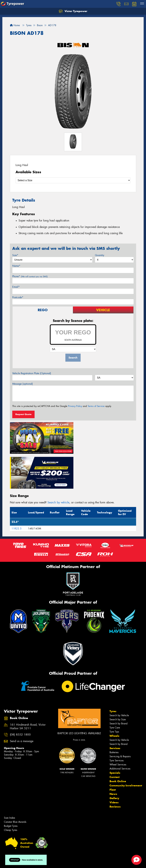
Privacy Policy (75, 406)
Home (15, 25)
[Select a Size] (73, 180)
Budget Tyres (11, 790)
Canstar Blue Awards (15, 786)
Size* (15, 255)
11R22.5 (17, 493)
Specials (115, 737)
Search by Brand (118, 688)
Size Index (10, 782)
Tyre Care (115, 692)
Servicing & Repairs (120, 721)
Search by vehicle (58, 467)
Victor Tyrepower (73, 11)
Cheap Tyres (11, 794)
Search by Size (118, 684)
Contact (115, 741)
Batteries (114, 717)
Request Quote (23, 414)
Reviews (115, 771)
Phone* (30, 276)
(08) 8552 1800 (20, 699)
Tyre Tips (114, 696)
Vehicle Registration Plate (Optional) (32, 373)
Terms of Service (96, 406)
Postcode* (18, 297)
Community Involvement (126, 750)
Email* (16, 287)
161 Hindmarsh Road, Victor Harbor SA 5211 (28, 691)
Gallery (114, 762)
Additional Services (120, 733)
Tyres (113, 676)
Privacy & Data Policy (22, 863)
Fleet (113, 754)
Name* (16, 266)
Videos (114, 767)
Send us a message (22, 706)
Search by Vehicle (119, 680)
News (113, 758)
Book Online (118, 746)
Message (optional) (23, 384)
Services (115, 712)
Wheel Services (118, 729)
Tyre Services (117, 725)
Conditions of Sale (42, 863)
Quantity (100, 255)
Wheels (114, 700)
